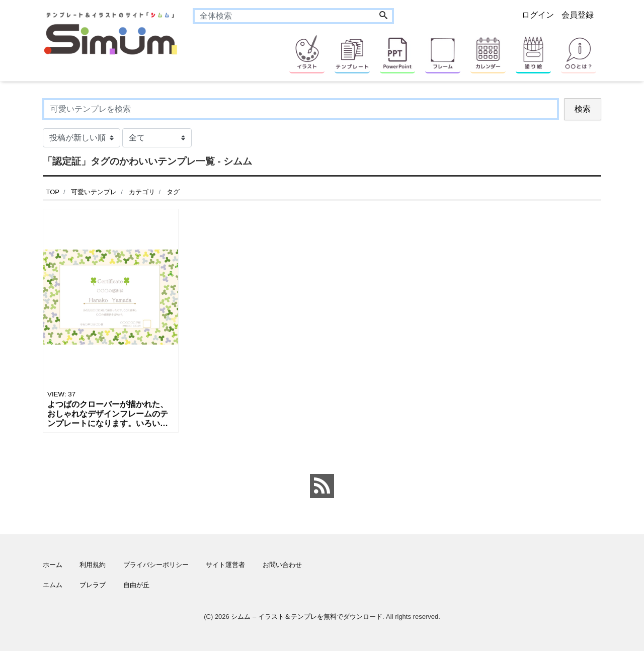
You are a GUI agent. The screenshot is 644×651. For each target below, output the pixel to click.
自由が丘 (136, 585)
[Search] (383, 16)
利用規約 (93, 565)
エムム (53, 585)
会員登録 (578, 15)
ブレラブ (93, 585)
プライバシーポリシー (156, 565)
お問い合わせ (282, 565)
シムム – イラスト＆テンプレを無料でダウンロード (306, 617)
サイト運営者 (225, 565)
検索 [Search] (583, 109)
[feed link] (322, 486)
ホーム (53, 565)
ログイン (538, 15)
